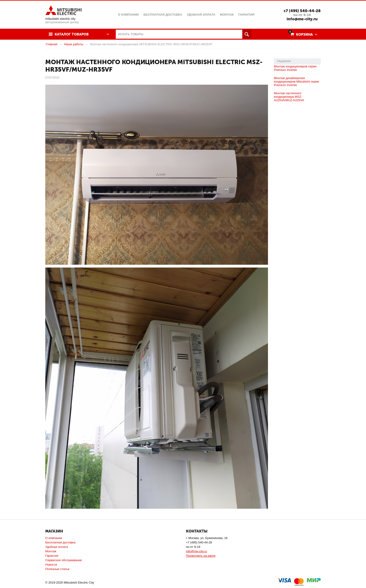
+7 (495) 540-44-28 (302, 11)
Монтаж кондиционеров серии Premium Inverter (295, 68)
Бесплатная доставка (60, 542)
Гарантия (52, 556)
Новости (51, 565)
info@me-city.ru (302, 19)
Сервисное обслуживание (64, 560)
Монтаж (51, 551)
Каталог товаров (72, 34)
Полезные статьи (57, 569)
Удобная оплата (56, 547)
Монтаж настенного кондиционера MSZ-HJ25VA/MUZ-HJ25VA (289, 97)
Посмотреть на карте (201, 556)
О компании (54, 538)
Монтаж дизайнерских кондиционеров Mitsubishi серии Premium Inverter (296, 82)
